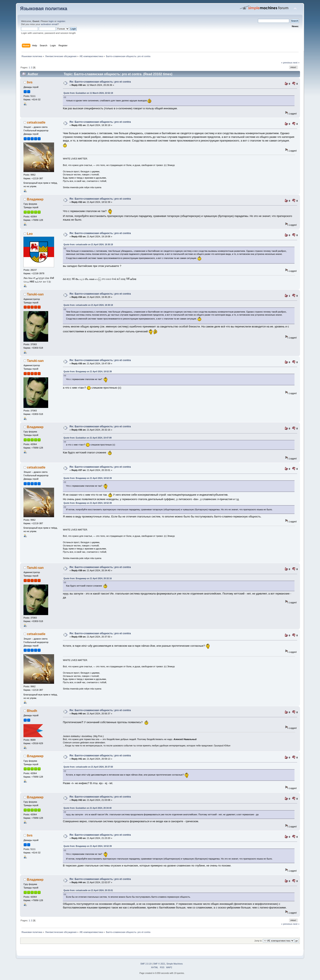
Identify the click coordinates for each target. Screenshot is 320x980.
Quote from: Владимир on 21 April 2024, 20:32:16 (88, 578)
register (61, 21)
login (51, 21)
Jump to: (258, 941)
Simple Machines (174, 964)
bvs (30, 82)
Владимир (35, 199)
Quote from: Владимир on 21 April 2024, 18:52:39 (88, 372)
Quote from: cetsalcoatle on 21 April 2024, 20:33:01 (88, 890)
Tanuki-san (35, 294)
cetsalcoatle (36, 122)
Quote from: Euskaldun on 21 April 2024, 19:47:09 (87, 438)
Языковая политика (44, 9)
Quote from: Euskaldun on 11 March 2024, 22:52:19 (88, 93)
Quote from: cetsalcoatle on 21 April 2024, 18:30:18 (88, 245)
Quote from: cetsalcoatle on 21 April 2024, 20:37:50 (88, 767)
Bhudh (32, 711)
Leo (30, 234)
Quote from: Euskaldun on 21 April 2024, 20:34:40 (87, 808)
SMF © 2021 (159, 964)
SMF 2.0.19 (146, 964)
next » (296, 63)
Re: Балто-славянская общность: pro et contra (100, 82)
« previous (287, 63)
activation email (49, 24)
